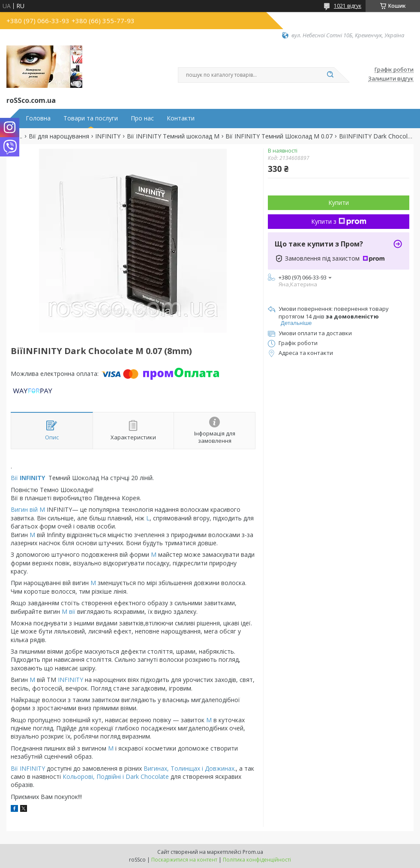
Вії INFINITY (28, 768)
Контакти (181, 118)
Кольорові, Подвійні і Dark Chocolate (115, 776)
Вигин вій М (29, 509)
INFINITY (108, 136)
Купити (339, 203)
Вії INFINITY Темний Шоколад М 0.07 (279, 136)
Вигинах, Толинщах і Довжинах (189, 768)
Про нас (142, 118)
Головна (38, 118)
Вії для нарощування (59, 136)
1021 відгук (348, 6)
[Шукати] (330, 75)
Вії (29, 478)
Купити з (339, 221)
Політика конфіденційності (257, 860)
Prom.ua (253, 852)
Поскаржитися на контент (184, 860)
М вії (68, 611)
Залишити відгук (391, 79)
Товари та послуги (91, 118)
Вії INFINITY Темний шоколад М (173, 136)
